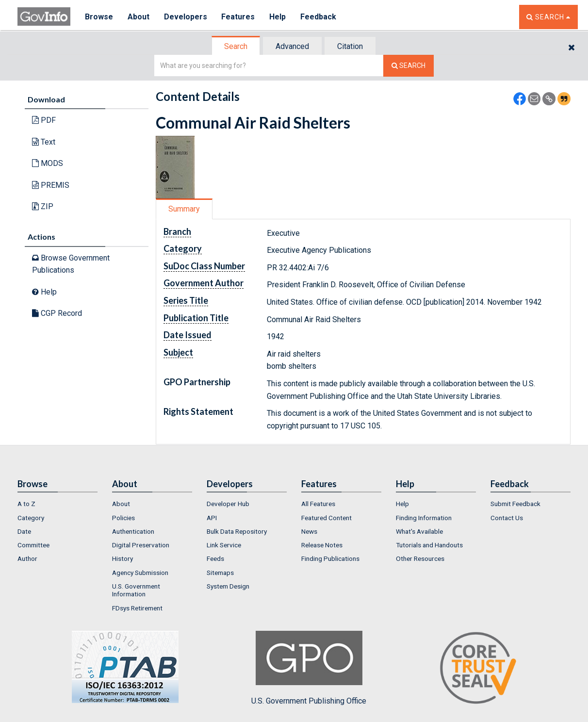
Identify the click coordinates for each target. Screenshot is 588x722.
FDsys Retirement (137, 608)
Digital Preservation (141, 545)
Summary (184, 209)
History (122, 558)
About (139, 17)
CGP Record (57, 313)
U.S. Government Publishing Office (309, 668)
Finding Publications (330, 558)
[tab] (236, 46)
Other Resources (420, 558)
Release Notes (322, 545)
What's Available (419, 531)
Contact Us (507, 518)
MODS (48, 163)
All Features (318, 504)
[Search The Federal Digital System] (408, 66)
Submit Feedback (515, 504)
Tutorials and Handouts (429, 545)
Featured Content (327, 518)
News (309, 531)
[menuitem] (57, 504)
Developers (186, 17)
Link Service (224, 545)
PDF (44, 120)
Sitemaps (220, 573)
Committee (33, 545)
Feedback (319, 17)
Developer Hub (228, 504)
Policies (123, 518)
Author (27, 558)
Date (24, 531)
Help (278, 17)
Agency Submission (140, 573)
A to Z (26, 504)
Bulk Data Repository (237, 531)
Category (31, 518)
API (212, 518)
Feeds (215, 558)
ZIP (43, 206)
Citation (350, 46)
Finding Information (424, 518)
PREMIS (51, 185)
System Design (228, 586)
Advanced (292, 46)
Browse (99, 17)
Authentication (133, 531)
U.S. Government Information (136, 590)
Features (238, 17)
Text (44, 142)
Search (236, 46)
